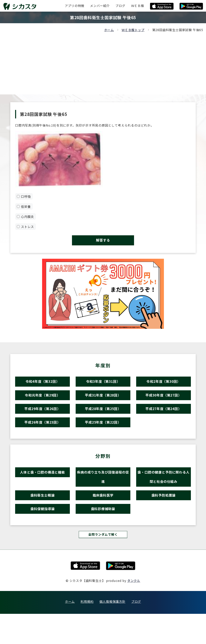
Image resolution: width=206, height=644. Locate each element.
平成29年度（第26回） (42, 420)
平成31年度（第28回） (103, 403)
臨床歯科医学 (103, 519)
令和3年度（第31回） (103, 386)
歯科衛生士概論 (43, 519)
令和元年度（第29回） (42, 403)
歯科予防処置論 (164, 519)
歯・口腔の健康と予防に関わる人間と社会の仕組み (163, 496)
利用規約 (87, 632)
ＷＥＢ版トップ (133, 30)
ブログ (136, 632)
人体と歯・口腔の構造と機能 (42, 490)
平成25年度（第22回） (103, 437)
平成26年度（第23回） (42, 437)
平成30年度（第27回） (164, 403)
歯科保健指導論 (43, 536)
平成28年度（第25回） (103, 420)
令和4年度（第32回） (42, 386)
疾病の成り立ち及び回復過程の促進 (103, 496)
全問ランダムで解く (103, 564)
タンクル (134, 611)
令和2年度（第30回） (164, 386)
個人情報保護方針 (112, 632)
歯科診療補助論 (103, 536)
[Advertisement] (103, 62)
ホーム (109, 30)
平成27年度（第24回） (164, 420)
